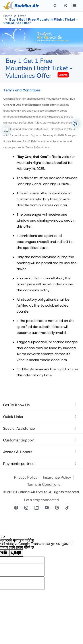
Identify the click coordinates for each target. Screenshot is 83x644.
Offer (22, 16)
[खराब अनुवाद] (16, 553)
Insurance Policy (57, 477)
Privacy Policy (26, 477)
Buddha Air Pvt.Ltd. (32, 492)
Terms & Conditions (44, 484)
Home (8, 16)
